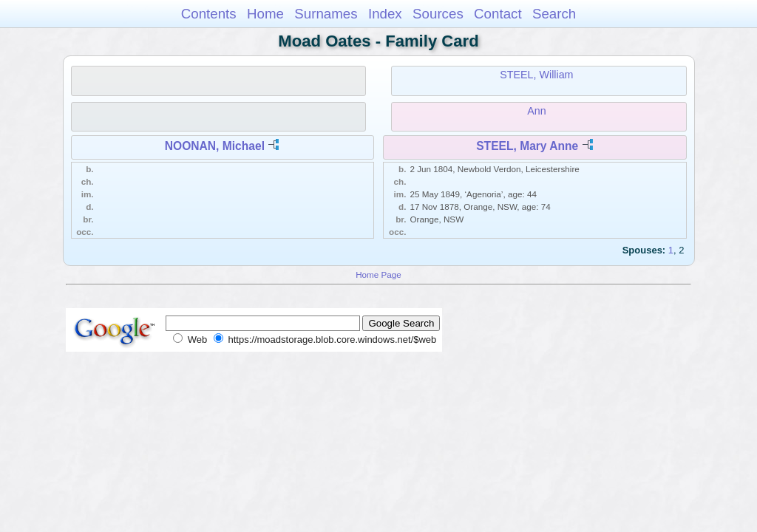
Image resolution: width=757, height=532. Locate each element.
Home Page (378, 274)
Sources (438, 14)
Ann (536, 111)
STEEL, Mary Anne (527, 146)
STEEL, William (536, 75)
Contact (498, 14)
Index (385, 14)
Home (265, 14)
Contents (209, 14)
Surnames (326, 14)
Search (554, 14)
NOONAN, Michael (215, 146)
